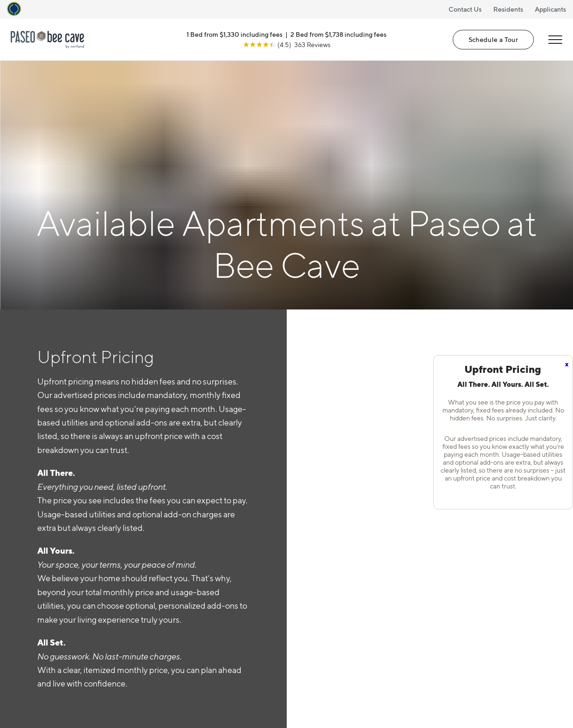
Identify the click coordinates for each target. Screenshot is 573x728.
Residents (508, 9)
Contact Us (465, 9)
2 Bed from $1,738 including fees (338, 34)
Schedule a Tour (493, 39)
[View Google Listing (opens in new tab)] (287, 45)
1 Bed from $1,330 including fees (235, 34)
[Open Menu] (555, 40)
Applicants (550, 9)
